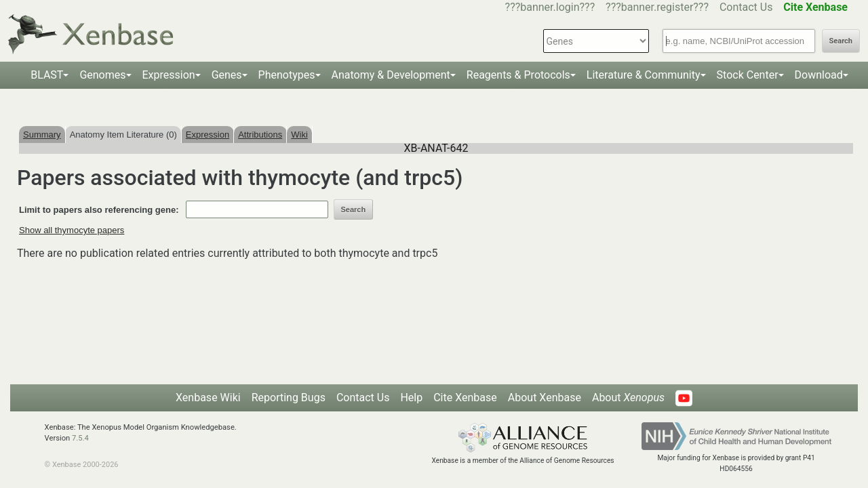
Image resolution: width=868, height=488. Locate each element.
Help (411, 398)
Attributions (260, 135)
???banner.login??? (550, 7)
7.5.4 (80, 438)
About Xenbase (545, 398)
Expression (169, 75)
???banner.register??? (657, 7)
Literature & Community (644, 75)
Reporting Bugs (289, 398)
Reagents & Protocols (518, 75)
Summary (42, 135)
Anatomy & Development (391, 75)
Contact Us (746, 7)
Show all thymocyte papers (72, 230)
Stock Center (748, 75)
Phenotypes (287, 75)
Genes (227, 75)
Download (819, 75)
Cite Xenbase (465, 398)
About (628, 398)
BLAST (47, 75)
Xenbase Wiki (208, 398)
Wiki (299, 135)
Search (841, 41)
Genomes (102, 75)
